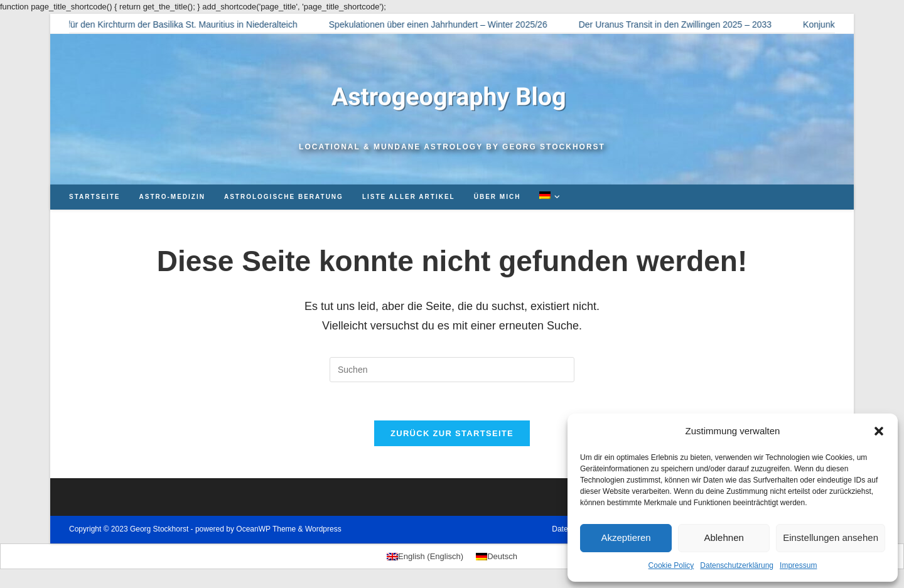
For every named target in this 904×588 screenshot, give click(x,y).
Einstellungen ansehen (831, 537)
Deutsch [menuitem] (502, 556)
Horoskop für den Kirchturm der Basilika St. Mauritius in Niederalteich (168, 24)
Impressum (798, 565)
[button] (879, 431)
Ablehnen (724, 537)
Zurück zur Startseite (452, 433)
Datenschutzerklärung (737, 565)
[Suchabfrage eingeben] (452, 370)
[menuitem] (552, 197)
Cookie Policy (671, 565)
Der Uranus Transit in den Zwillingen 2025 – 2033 (680, 24)
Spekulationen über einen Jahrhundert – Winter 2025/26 (443, 24)
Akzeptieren (626, 537)
